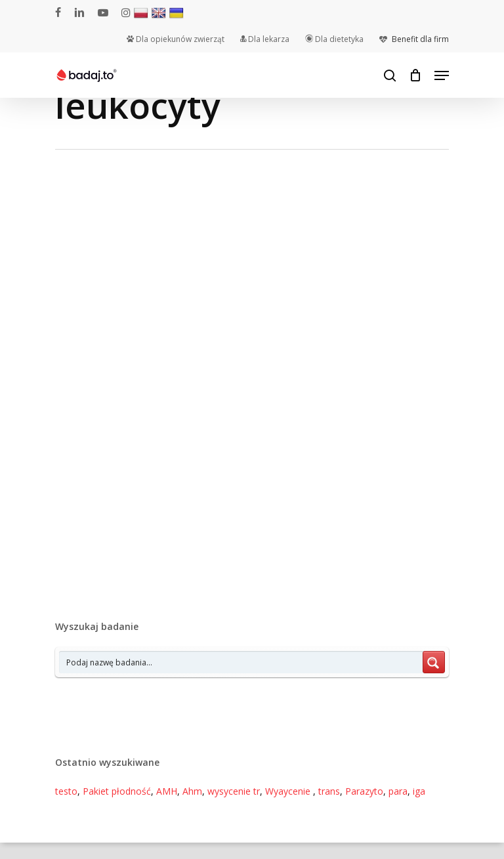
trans (329, 791)
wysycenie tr (234, 791)
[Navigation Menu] (442, 75)
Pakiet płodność (117, 791)
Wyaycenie (289, 791)
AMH (167, 791)
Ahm (192, 791)
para (398, 791)
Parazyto (364, 791)
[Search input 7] (241, 662)
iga (419, 791)
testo (66, 791)
